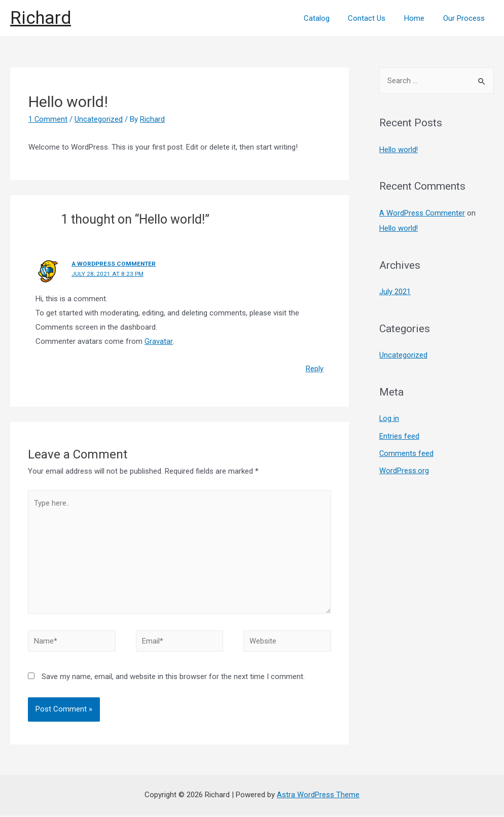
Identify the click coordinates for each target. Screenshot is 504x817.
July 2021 (395, 291)
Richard (41, 18)
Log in (389, 417)
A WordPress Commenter (114, 264)
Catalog (328, 18)
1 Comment (48, 119)
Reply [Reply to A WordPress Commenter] (315, 368)
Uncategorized (99, 119)
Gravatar (158, 341)
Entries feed (399, 434)
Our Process (465, 18)
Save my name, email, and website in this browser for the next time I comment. (173, 678)
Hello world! (399, 150)
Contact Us (375, 18)
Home (419, 18)
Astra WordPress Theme (318, 796)
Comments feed (407, 451)
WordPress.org (404, 469)
